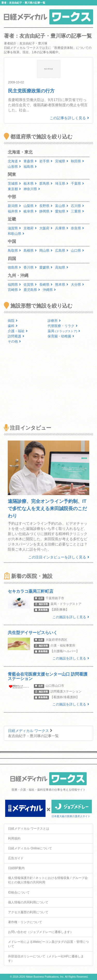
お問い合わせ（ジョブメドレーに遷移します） (41, 932)
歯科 (13, 326)
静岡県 (46, 211)
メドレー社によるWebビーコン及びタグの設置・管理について (48, 944)
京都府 (30, 228)
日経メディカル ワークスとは (29, 829)
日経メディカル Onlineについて (30, 848)
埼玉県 (62, 184)
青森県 (30, 161)
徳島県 (14, 267)
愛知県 (62, 211)
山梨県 (30, 206)
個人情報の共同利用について (28, 902)
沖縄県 (49, 290)
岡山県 (46, 251)
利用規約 (14, 838)
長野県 (46, 206)
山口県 (77, 251)
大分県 (77, 285)
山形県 (14, 167)
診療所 (54, 321)
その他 (14, 341)
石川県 (77, 206)
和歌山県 (16, 234)
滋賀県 (14, 228)
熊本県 (62, 285)
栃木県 (30, 184)
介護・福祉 (18, 331)
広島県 (62, 251)
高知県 (62, 267)
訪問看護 (16, 336)
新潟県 (14, 206)
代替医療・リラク (63, 326)
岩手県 (46, 161)
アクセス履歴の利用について (28, 912)
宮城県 (62, 161)
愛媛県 (46, 267)
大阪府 (46, 228)
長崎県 (46, 285)
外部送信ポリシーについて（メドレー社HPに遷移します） (46, 959)
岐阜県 (30, 211)
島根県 (30, 251)
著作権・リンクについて (25, 922)
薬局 (64, 331)
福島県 (30, 167)
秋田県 (77, 161)
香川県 (30, 267)
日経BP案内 (16, 868)
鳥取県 (14, 251)
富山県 (62, 206)
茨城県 (14, 184)
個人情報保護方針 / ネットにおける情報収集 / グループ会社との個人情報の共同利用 (48, 880)
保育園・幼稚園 (61, 336)
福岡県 (14, 285)
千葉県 (77, 184)
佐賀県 (30, 285)
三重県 (77, 211)
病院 (13, 321)
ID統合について (19, 892)
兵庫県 (62, 228)
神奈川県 (32, 189)
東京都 (14, 189)
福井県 (14, 211)
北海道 (14, 161)
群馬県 (46, 184)
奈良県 (77, 228)
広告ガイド (16, 858)
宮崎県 (14, 290)
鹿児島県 (32, 290)
